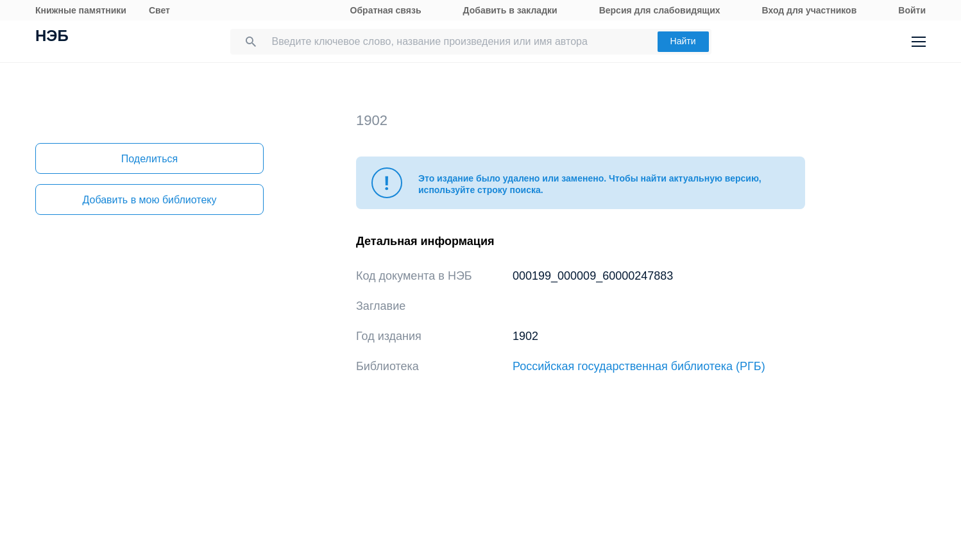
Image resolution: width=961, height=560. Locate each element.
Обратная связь (386, 10)
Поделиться (149, 159)
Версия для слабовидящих (660, 10)
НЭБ (52, 37)
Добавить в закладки (510, 10)
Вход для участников (810, 10)
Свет (159, 10)
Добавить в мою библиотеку (149, 200)
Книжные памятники (81, 10)
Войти (912, 10)
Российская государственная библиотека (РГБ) (639, 366)
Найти (683, 41)
